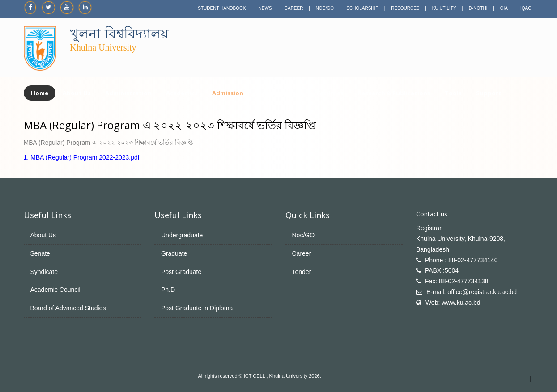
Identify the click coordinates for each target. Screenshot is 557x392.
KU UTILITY (444, 8)
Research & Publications (394, 93)
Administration (128, 93)
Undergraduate (182, 235)
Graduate (174, 253)
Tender (302, 272)
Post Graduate (181, 272)
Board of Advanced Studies (68, 308)
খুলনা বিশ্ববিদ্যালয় (119, 34)
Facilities (330, 93)
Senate (40, 253)
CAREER (294, 8)
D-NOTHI (478, 8)
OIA (504, 8)
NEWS (265, 8)
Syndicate (44, 272)
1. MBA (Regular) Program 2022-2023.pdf (82, 157)
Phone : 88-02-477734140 (461, 260)
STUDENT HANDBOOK (222, 8)
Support (489, 93)
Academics (182, 93)
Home (40, 93)
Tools (453, 93)
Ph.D (168, 290)
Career (302, 253)
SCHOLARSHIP (362, 8)
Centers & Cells (280, 93)
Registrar (429, 228)
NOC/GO (325, 8)
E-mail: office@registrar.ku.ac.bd (472, 292)
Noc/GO (304, 235)
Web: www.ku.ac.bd (453, 303)
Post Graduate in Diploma (197, 308)
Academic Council (55, 290)
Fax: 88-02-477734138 (457, 281)
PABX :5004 (442, 270)
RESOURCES (405, 8)
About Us (77, 93)
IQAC (526, 8)
